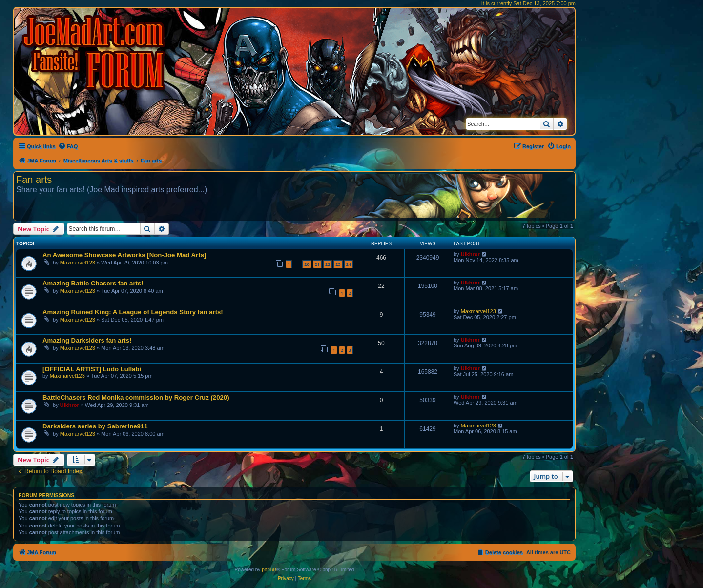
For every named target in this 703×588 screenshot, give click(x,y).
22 (328, 264)
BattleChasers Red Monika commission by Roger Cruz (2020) (136, 397)
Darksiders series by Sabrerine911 (95, 426)
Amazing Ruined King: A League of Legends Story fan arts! (133, 312)
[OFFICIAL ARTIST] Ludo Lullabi (92, 369)
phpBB (269, 570)
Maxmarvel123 (78, 263)
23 (338, 264)
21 (317, 264)
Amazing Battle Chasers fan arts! (93, 283)
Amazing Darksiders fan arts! (87, 340)
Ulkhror (470, 254)
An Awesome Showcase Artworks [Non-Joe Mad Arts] (124, 255)
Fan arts (34, 180)
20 (307, 264)
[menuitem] (68, 146)
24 (349, 264)
